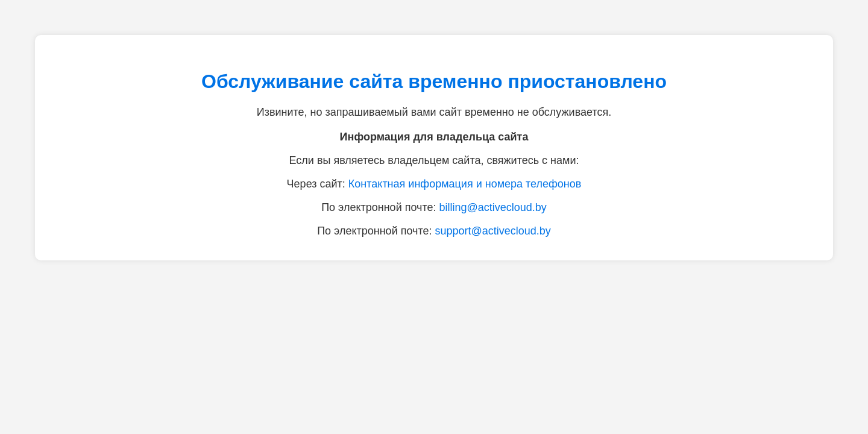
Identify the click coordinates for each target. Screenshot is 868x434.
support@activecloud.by (492, 231)
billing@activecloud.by (492, 207)
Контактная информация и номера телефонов (465, 184)
